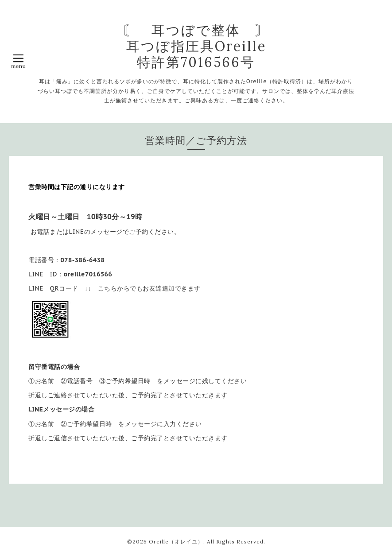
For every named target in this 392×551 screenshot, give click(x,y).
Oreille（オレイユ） (176, 541)
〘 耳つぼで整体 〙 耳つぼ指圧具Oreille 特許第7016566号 (196, 46)
